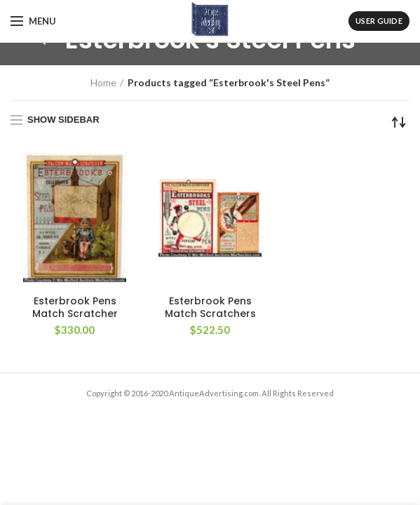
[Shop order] (399, 122)
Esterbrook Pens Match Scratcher (75, 307)
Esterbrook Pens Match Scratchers (210, 307)
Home (103, 82)
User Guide (379, 21)
